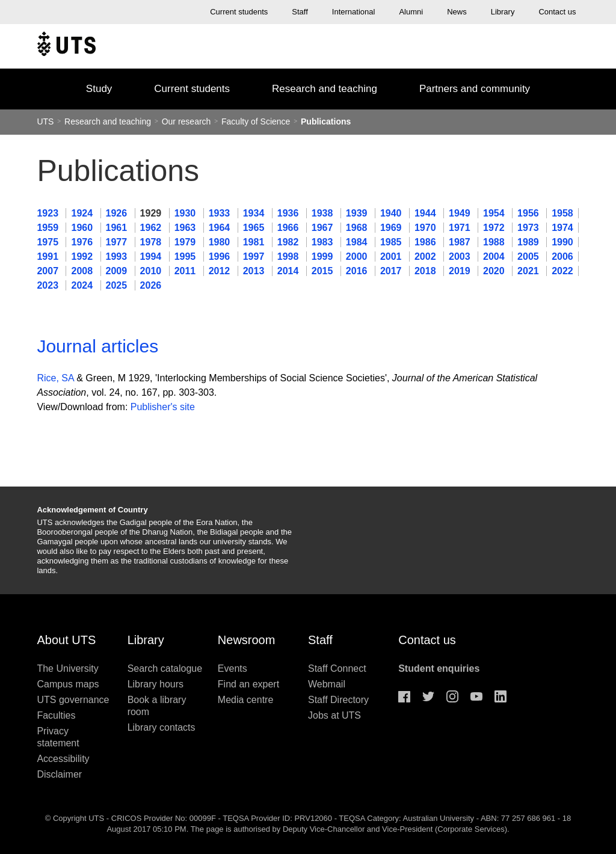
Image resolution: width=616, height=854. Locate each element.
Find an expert (248, 684)
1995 (186, 257)
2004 (495, 257)
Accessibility (63, 759)
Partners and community (475, 89)
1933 (221, 213)
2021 (529, 271)
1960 (83, 228)
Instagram (452, 696)
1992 (83, 257)
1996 (221, 257)
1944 (427, 213)
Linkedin (500, 696)
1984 (358, 242)
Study (99, 89)
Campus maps (68, 684)
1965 (255, 228)
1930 (186, 213)
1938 (324, 213)
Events (233, 668)
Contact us (557, 12)
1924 (83, 213)
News (457, 12)
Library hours (156, 684)
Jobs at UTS (334, 715)
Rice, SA (55, 378)
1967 (324, 228)
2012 (221, 271)
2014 (289, 271)
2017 (392, 271)
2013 (255, 271)
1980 (221, 242)
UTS (45, 121)
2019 (461, 271)
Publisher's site (163, 407)
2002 (427, 257)
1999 (324, 257)
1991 (49, 257)
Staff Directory (338, 700)
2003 (461, 257)
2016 (358, 271)
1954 (495, 213)
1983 (324, 242)
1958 (562, 213)
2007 (49, 271)
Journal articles (97, 346)
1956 (529, 213)
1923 (49, 213)
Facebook (404, 696)
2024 (83, 285)
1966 (289, 228)
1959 (49, 228)
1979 (186, 242)
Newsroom (247, 640)
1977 (118, 242)
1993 (118, 257)
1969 (392, 228)
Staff (300, 12)
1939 (358, 213)
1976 (83, 242)
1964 (221, 228)
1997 (255, 257)
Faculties (56, 715)
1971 (461, 228)
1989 (529, 242)
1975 (49, 242)
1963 (186, 228)
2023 (49, 285)
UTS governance (73, 700)
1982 (289, 242)
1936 (289, 213)
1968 (358, 228)
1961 (118, 228)
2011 (186, 271)
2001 (392, 257)
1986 (427, 242)
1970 (427, 228)
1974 (562, 228)
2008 (83, 271)
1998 (289, 257)
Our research (186, 121)
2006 (562, 257)
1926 (118, 213)
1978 (152, 242)
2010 (152, 271)
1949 (461, 213)
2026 (151, 285)
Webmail (327, 684)
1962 (152, 228)
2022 (562, 271)
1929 (152, 213)
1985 (392, 242)
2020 (495, 271)
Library (503, 12)
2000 (358, 257)
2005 (529, 257)
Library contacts (162, 727)
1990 (562, 242)
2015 (324, 271)
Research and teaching (325, 89)
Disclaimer (59, 774)
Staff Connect (337, 668)
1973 (529, 228)
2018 (427, 271)
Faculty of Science (257, 121)
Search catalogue (165, 668)
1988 (495, 242)
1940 (392, 213)
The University (67, 668)
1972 (495, 228)
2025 (118, 285)
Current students (239, 12)
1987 (461, 242)
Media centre (246, 700)
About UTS (66, 640)
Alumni (411, 12)
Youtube (476, 696)
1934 (255, 213)
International (354, 12)
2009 (118, 271)
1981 (255, 242)
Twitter (428, 696)
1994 (152, 257)
